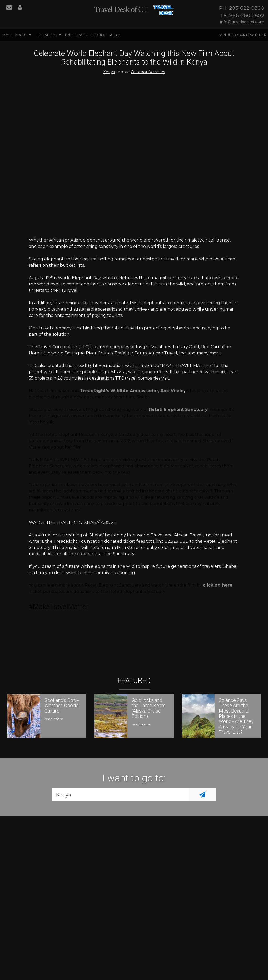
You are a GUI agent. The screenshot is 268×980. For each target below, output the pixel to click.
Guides (115, 35)
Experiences (76, 35)
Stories (98, 35)
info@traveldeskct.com (242, 22)
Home (7, 35)
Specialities (46, 35)
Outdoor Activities (148, 72)
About (21, 35)
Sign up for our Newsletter (242, 35)
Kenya (109, 72)
